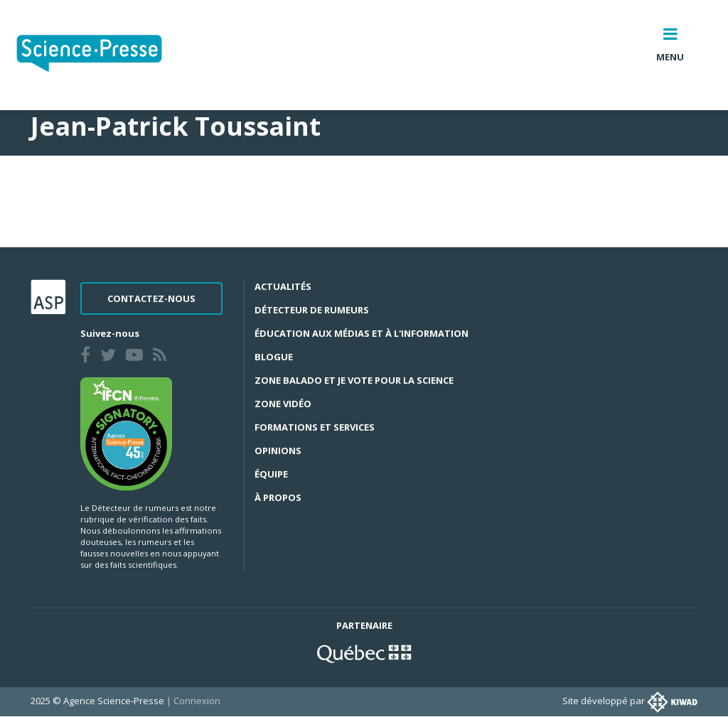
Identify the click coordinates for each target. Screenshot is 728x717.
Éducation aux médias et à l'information (362, 333)
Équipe (271, 474)
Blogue (274, 357)
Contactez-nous (151, 298)
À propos (278, 497)
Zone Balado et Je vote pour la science (354, 380)
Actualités (283, 286)
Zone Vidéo (283, 404)
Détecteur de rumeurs (312, 310)
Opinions (278, 451)
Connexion (197, 701)
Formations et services (315, 427)
